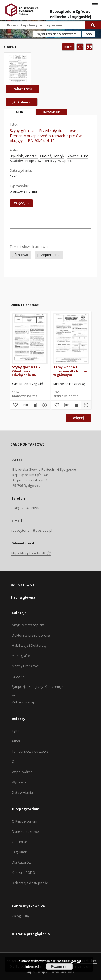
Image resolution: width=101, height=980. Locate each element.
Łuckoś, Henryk (52, 156)
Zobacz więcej (23, 702)
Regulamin (20, 852)
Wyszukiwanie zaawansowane (57, 34)
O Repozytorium (25, 821)
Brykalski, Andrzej (24, 156)
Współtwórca (22, 772)
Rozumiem (59, 966)
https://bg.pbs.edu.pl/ (31, 553)
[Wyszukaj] (93, 25)
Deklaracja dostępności (30, 883)
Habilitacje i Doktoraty (29, 646)
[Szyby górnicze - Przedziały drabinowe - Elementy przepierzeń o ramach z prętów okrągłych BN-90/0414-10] (18, 69)
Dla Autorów (22, 862)
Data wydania (22, 792)
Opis (15, 762)
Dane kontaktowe (25, 832)
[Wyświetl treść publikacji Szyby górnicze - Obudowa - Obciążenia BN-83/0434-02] (35, 405)
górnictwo (20, 255)
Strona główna (23, 597)
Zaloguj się (20, 916)
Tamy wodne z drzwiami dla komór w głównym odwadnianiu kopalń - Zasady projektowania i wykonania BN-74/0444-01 (71, 371)
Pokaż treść (22, 89)
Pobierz (20, 102)
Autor (16, 741)
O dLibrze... (21, 842)
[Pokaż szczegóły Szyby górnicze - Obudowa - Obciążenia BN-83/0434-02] (44, 405)
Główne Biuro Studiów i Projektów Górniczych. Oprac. (49, 158)
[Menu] (95, 4)
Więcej (78, 418)
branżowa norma (23, 191)
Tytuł (16, 731)
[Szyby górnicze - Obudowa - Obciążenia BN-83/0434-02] (30, 339)
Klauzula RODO (24, 873)
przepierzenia (49, 255)
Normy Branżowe (25, 666)
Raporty (18, 676)
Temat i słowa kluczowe (30, 751)
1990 (13, 176)
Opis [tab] (20, 112)
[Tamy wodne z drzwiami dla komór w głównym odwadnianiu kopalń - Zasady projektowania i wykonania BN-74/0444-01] (71, 339)
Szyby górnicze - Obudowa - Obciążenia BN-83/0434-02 (26, 371)
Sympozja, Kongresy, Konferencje (38, 687)
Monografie (21, 656)
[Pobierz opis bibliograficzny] (25, 405)
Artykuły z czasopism (28, 625)
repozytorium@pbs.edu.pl (32, 531)
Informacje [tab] (51, 112)
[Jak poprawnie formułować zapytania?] (88, 34)
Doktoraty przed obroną (31, 635)
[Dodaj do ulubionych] (80, 47)
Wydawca (19, 782)
